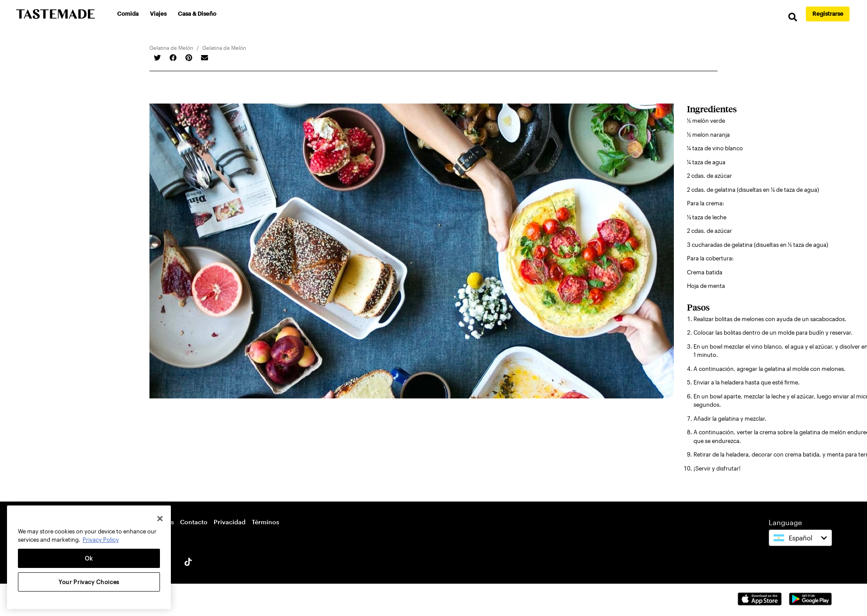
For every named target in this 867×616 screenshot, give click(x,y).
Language (785, 522)
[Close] (160, 519)
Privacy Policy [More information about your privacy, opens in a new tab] (101, 540)
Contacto (194, 522)
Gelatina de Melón (171, 48)
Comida (128, 14)
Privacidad (230, 522)
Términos (265, 522)
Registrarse (828, 14)
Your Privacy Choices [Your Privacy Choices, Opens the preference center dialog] (89, 582)
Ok (89, 558)
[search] (793, 17)
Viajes (158, 14)
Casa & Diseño (197, 14)
